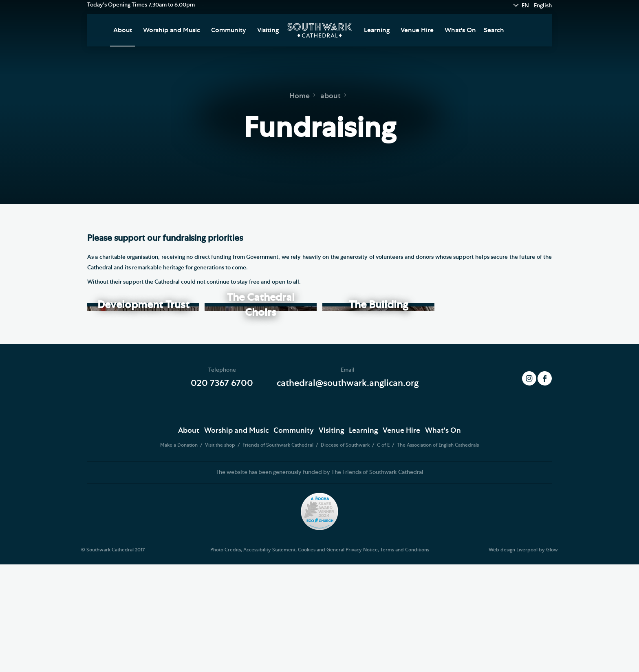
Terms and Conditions (405, 658)
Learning (377, 30)
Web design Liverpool (513, 658)
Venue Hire (417, 30)
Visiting (268, 30)
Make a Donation (180, 553)
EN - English (537, 6)
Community (229, 30)
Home (300, 96)
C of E (384, 553)
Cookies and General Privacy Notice (338, 658)
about (331, 96)
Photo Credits (226, 658)
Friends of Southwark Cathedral (279, 553)
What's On (460, 30)
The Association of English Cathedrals (438, 553)
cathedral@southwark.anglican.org (348, 491)
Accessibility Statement (269, 658)
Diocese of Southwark (346, 553)
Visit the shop (221, 553)
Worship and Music (172, 30)
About (123, 30)
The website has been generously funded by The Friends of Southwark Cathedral (319, 580)
